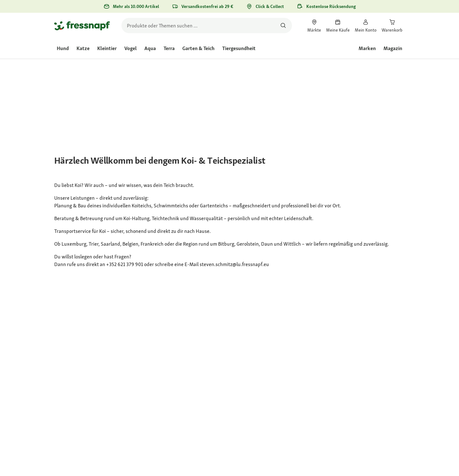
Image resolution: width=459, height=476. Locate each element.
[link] (314, 26)
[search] (207, 26)
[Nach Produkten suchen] (283, 26)
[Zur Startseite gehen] (82, 26)
